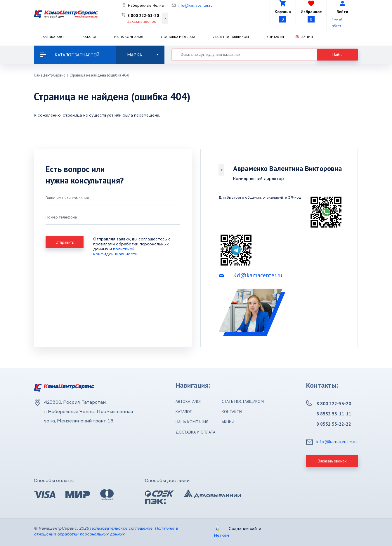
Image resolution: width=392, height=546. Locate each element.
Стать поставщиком (231, 37)
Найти (338, 55)
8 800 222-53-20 (143, 15)
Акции (307, 37)
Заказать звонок (142, 21)
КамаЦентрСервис (50, 75)
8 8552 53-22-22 (334, 424)
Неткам (222, 535)
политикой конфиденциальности (115, 251)
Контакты (275, 37)
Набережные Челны (146, 5)
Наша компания (129, 37)
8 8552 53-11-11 (334, 414)
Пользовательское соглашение (121, 528)
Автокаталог (54, 37)
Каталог (90, 37)
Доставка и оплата (178, 37)
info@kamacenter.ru (195, 5)
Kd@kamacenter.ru (258, 275)
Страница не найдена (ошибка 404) (99, 75)
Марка (143, 55)
